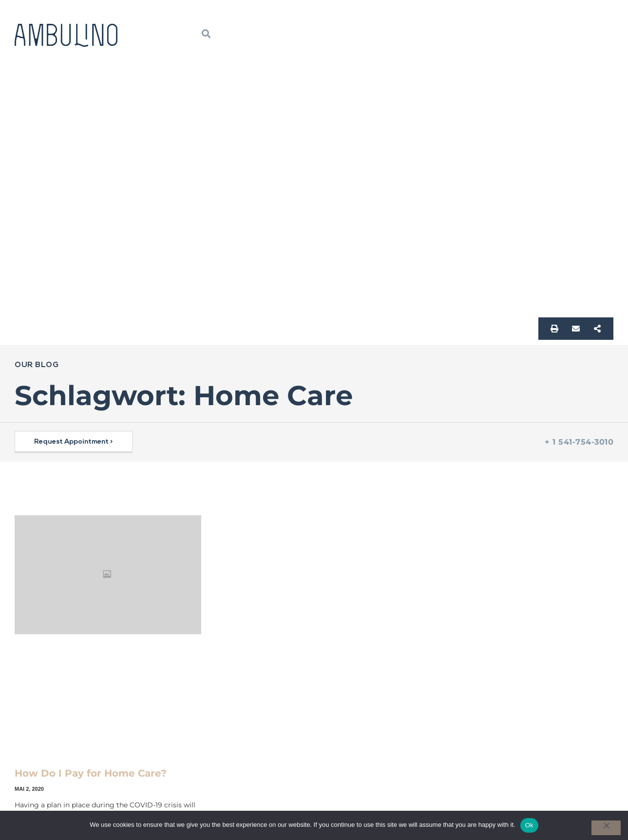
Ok (529, 825)
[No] (606, 828)
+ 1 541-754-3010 (579, 442)
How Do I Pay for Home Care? (91, 773)
